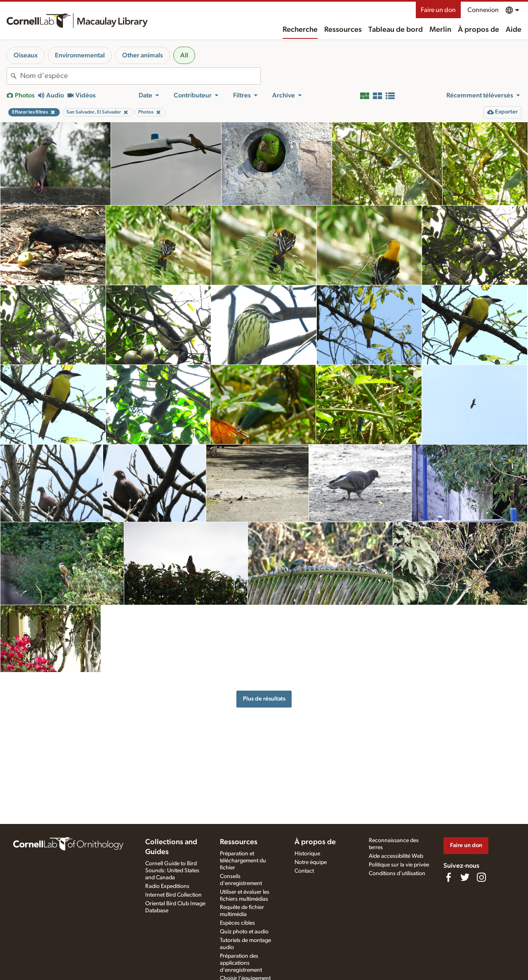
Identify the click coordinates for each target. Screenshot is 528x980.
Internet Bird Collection (173, 895)
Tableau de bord (396, 30)
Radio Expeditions (167, 886)
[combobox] (140, 76)
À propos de (478, 30)
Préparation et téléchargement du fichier (243, 861)
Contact (304, 871)
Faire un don (438, 10)
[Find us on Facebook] (448, 877)
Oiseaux (26, 55)
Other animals (143, 55)
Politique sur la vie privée (399, 865)
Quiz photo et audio (244, 932)
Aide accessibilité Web (396, 856)
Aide (514, 30)
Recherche (300, 30)
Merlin (440, 30)
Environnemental (80, 55)
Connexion (483, 10)
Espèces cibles (237, 923)
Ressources (343, 30)
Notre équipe (311, 862)
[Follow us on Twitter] (465, 877)
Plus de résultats (264, 699)
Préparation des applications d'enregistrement (241, 963)
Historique (307, 854)
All (184, 55)
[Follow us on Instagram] (481, 877)
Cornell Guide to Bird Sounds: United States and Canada (172, 871)
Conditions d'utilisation (397, 873)
